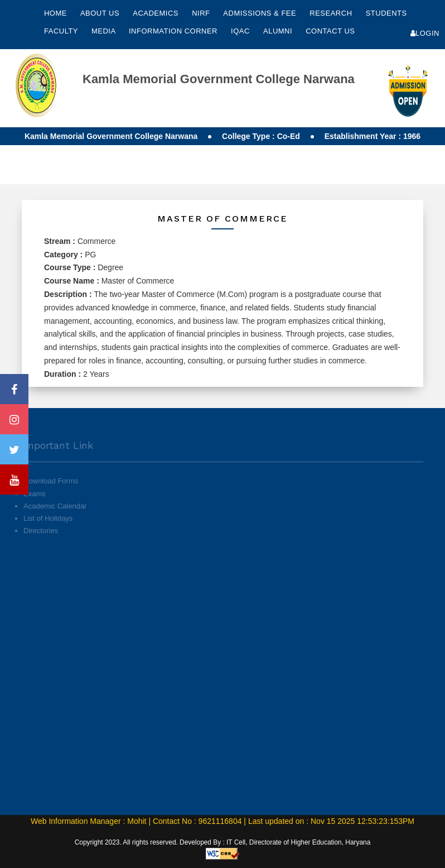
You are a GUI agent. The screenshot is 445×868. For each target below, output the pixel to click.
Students (386, 13)
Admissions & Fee (261, 13)
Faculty (62, 31)
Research (332, 13)
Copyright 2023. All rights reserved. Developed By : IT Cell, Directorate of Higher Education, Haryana (223, 842)
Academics (157, 13)
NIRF (201, 13)
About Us (101, 13)
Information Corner (174, 31)
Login (425, 33)
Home (55, 13)
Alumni (279, 31)
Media (105, 31)
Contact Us (330, 31)
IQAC (241, 31)
